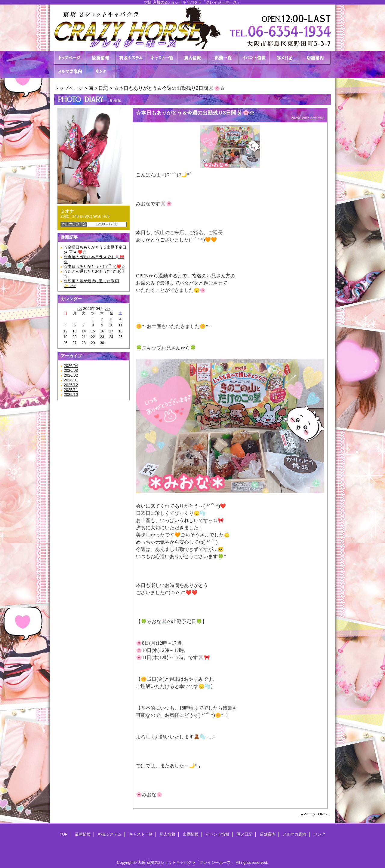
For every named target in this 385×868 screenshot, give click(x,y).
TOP (70, 58)
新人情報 (192, 58)
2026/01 (71, 380)
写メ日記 (285, 58)
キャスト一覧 (162, 58)
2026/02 (71, 375)
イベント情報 (254, 58)
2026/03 (71, 370)
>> (107, 309)
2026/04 (71, 366)
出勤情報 (223, 58)
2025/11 (71, 390)
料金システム (131, 58)
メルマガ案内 (70, 71)
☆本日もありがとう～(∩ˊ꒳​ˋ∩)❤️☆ (94, 266)
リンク (100, 71)
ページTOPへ (316, 814)
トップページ (69, 88)
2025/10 (71, 394)
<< (80, 309)
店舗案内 (315, 58)
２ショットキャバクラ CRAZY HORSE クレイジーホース (192, 28)
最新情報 (100, 58)
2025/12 (71, 385)
